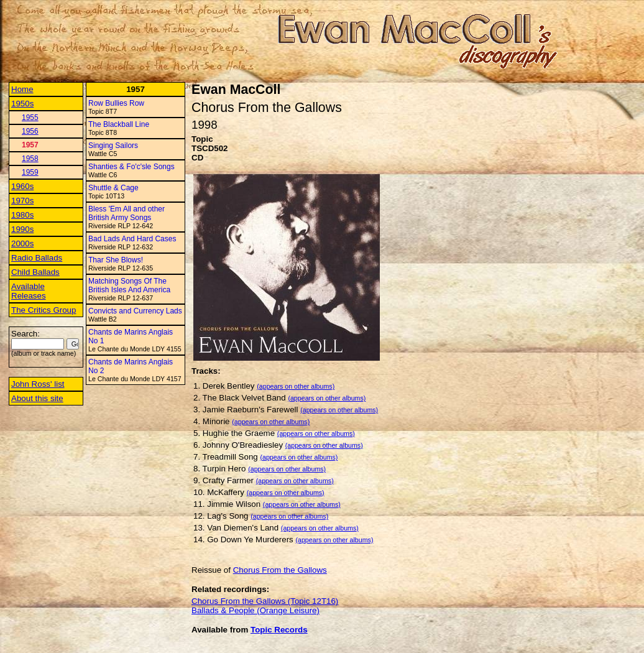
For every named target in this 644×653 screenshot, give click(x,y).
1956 (30, 131)
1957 (30, 145)
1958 (30, 159)
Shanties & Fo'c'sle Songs (131, 167)
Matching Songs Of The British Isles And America (129, 285)
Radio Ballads (37, 258)
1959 (30, 172)
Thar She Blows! (116, 260)
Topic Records (279, 630)
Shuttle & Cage (113, 188)
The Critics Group (44, 310)
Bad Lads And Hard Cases (132, 239)
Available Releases (29, 291)
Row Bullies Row (116, 103)
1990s (22, 229)
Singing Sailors (113, 146)
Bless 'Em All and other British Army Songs (126, 213)
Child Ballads (35, 272)
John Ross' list (38, 384)
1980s (22, 215)
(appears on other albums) (296, 386)
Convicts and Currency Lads (135, 311)
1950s (22, 104)
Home (22, 89)
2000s (22, 243)
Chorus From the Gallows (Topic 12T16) (265, 601)
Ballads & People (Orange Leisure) (255, 610)
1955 (30, 118)
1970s (22, 201)
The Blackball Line (119, 124)
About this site (37, 398)
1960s (22, 186)
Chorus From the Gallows (280, 570)
